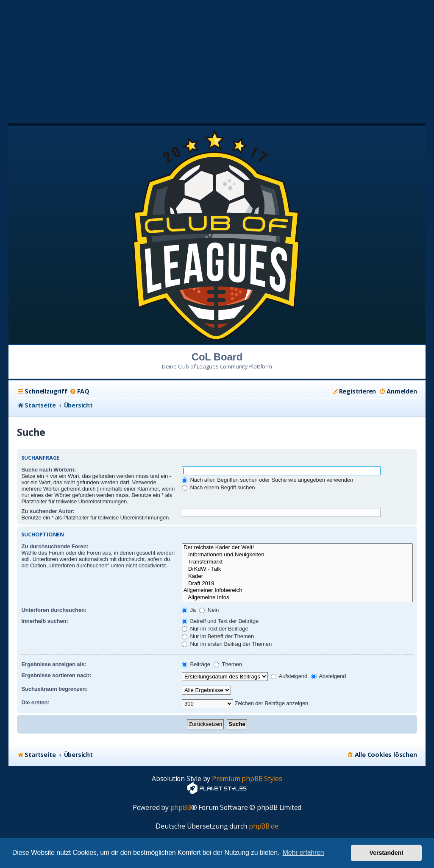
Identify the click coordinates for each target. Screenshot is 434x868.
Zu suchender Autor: (48, 511)
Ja (189, 610)
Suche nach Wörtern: (49, 470)
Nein (209, 610)
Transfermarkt (297, 562)
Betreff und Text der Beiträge (220, 621)
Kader (297, 576)
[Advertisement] (217, 59)
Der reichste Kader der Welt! (297, 548)
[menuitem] (79, 391)
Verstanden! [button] (387, 853)
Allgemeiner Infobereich (297, 590)
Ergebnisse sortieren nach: (56, 675)
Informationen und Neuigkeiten (297, 555)
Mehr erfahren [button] (303, 853)
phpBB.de (263, 826)
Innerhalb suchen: (45, 621)
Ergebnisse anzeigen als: (54, 664)
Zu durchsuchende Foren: (55, 546)
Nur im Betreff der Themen (218, 636)
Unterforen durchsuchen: (54, 610)
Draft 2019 (297, 584)
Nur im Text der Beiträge (215, 629)
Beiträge (196, 664)
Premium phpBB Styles (247, 779)
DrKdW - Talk (297, 569)
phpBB (181, 808)
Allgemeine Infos (297, 598)
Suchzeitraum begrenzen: (54, 689)
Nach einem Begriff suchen (218, 487)
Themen (228, 664)
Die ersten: (35, 702)
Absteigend (329, 676)
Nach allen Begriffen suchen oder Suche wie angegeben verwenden (267, 480)
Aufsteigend (289, 676)
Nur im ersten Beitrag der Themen (227, 644)
